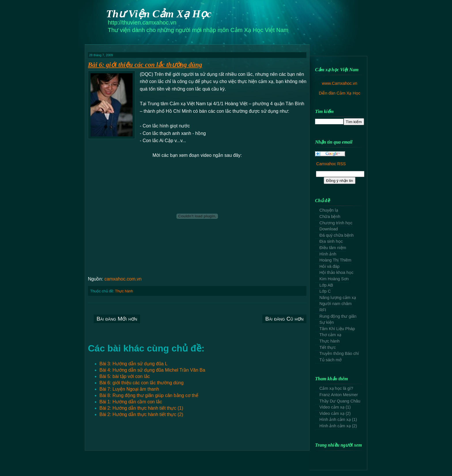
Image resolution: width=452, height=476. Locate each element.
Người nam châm (336, 304)
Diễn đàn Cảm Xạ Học (340, 93)
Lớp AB (326, 285)
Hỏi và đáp (329, 266)
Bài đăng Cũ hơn (284, 319)
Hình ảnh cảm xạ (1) (338, 419)
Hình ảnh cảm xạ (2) (338, 426)
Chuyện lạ (329, 210)
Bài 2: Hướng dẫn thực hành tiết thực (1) (141, 408)
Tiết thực (328, 347)
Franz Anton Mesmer (339, 395)
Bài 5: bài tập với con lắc (125, 376)
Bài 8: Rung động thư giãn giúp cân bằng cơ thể (149, 395)
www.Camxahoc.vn (340, 83)
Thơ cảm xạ (330, 335)
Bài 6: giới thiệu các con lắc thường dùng (145, 65)
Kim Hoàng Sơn (334, 279)
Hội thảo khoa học (336, 272)
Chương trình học (336, 223)
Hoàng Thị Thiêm (335, 260)
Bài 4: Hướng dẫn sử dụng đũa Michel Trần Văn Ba (152, 370)
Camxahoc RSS (331, 164)
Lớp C (325, 291)
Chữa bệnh (330, 217)
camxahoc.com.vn (123, 279)
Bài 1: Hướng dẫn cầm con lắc (131, 402)
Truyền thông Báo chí (339, 353)
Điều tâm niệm (333, 248)
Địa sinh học (331, 241)
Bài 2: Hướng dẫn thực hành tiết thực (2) (141, 414)
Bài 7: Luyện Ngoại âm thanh (129, 389)
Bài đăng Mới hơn (117, 319)
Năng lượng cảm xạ (338, 298)
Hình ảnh (328, 254)
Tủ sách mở (330, 360)
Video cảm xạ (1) (335, 407)
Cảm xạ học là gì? (336, 388)
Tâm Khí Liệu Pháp (337, 329)
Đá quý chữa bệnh (337, 235)
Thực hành (124, 291)
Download (329, 229)
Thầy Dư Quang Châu (340, 401)
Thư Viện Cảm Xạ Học (159, 14)
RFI (323, 310)
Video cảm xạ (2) (335, 413)
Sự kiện (327, 322)
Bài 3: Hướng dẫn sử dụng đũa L (133, 364)
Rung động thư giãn (338, 316)
